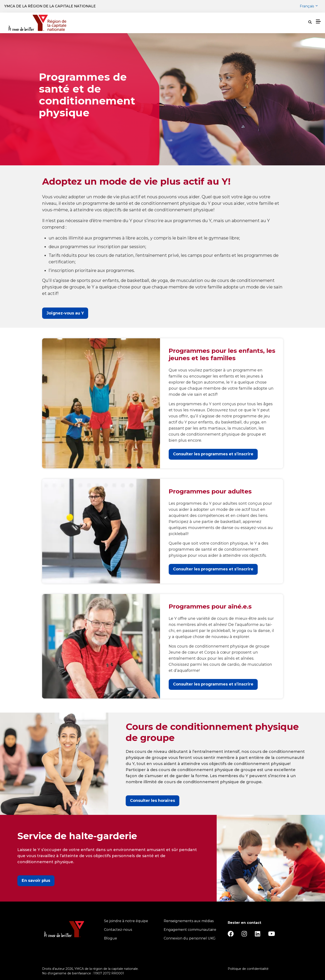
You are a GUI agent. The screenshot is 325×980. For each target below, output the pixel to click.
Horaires (182, 23)
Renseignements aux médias (189, 921)
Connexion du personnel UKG (190, 938)
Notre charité (239, 23)
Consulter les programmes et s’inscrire (213, 454)
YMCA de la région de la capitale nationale (50, 6)
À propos (207, 23)
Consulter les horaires (153, 801)
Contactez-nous (118, 930)
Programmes (113, 23)
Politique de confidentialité (248, 969)
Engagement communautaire (190, 930)
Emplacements (151, 23)
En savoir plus (36, 881)
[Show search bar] (262, 23)
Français (307, 6)
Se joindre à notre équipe (126, 921)
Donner (302, 23)
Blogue (111, 938)
